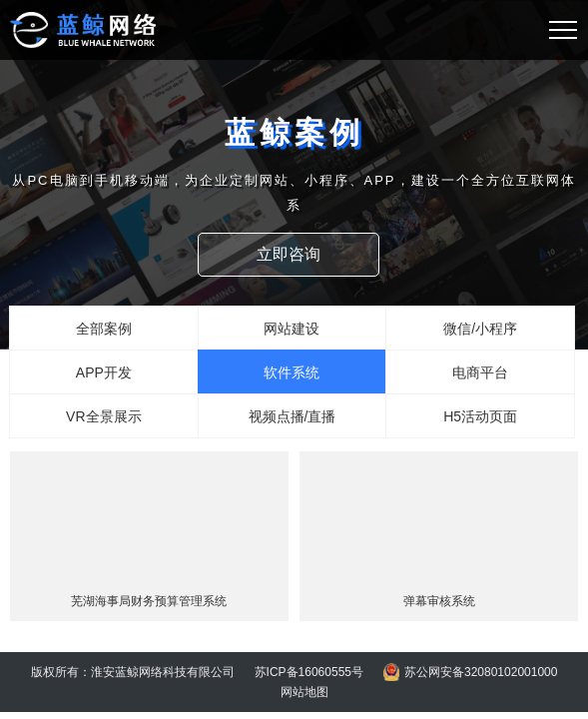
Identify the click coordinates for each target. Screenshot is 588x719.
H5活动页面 (480, 416)
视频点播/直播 (293, 416)
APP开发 (104, 372)
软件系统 (292, 372)
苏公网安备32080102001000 (481, 672)
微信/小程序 (480, 329)
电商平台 (480, 372)
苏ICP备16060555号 (309, 672)
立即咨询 (293, 254)
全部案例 (104, 329)
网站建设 (292, 329)
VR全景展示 (103, 416)
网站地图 (304, 692)
